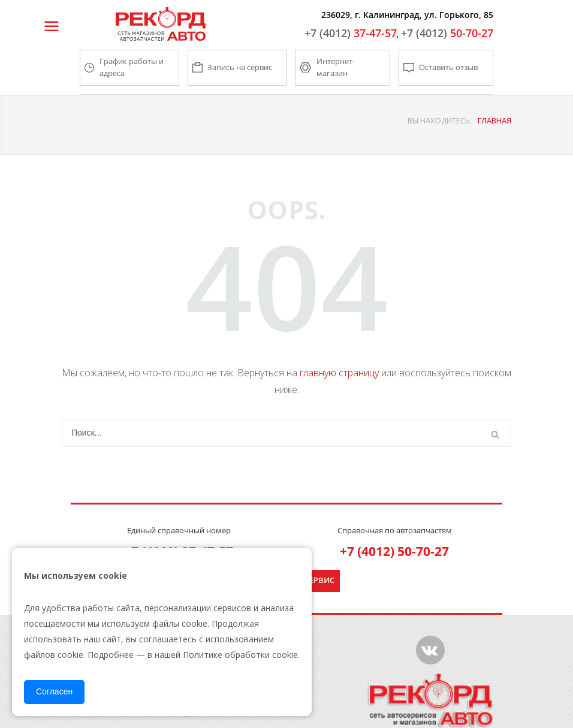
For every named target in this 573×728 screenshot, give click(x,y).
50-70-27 (447, 33)
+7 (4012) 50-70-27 (394, 551)
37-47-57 (351, 33)
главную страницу (339, 373)
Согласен (54, 691)
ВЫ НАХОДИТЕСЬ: (440, 120)
